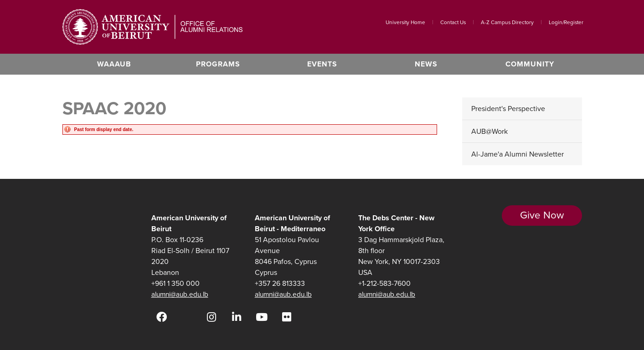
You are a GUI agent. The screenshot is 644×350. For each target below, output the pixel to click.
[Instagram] (212, 317)
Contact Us (453, 22)
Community (530, 64)
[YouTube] (262, 317)
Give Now (541, 221)
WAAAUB (114, 64)
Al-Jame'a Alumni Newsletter (518, 154)
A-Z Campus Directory (507, 22)
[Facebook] (162, 317)
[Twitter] (187, 317)
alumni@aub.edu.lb (182, 294)
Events (322, 64)
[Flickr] (287, 317)
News (426, 64)
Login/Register (566, 22)
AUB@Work (489, 131)
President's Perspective (508, 109)
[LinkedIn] (237, 317)
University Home (405, 22)
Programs (218, 64)
